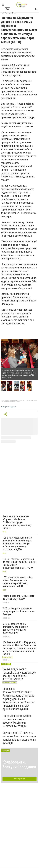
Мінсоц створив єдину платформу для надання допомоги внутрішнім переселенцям (15, 628)
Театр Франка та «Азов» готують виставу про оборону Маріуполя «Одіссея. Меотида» (17, 721)
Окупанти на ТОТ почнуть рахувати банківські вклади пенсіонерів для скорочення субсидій (19, 738)
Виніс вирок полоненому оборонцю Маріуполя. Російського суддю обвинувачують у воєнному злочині (17, 522)
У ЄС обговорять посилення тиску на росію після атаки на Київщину (18, 611)
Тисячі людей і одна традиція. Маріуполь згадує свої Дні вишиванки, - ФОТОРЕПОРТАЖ (19, 674)
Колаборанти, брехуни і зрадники (19, 765)
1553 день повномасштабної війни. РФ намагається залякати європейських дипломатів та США (18, 582)
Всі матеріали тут (20, 779)
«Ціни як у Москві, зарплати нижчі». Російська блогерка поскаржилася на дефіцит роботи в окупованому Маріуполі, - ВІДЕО (17, 544)
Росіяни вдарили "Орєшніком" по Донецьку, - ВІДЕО (19, 597)
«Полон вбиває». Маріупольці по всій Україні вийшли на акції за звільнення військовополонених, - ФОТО (19, 563)
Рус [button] (7, 9)
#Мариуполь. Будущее (8, 407)
